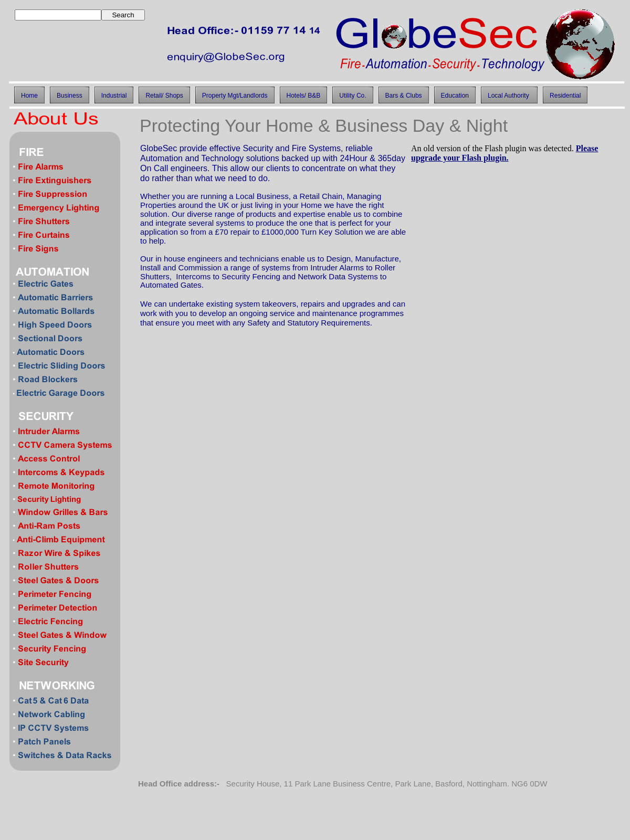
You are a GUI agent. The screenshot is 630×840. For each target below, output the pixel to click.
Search (123, 15)
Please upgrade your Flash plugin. (505, 153)
